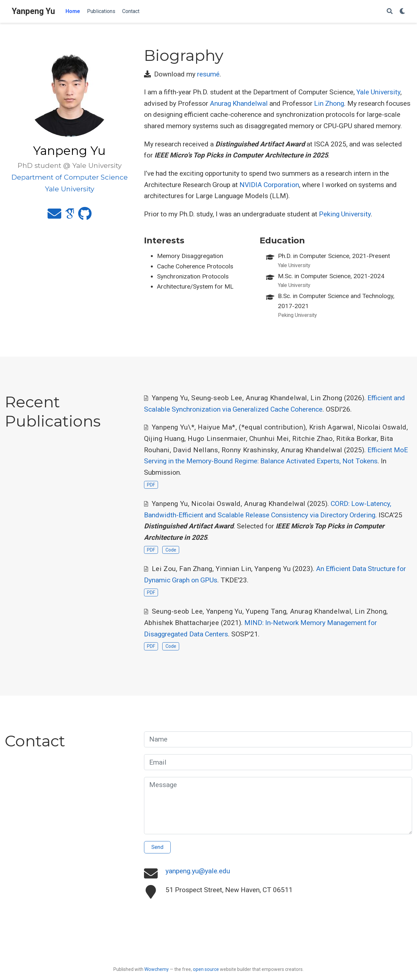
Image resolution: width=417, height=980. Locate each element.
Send (157, 847)
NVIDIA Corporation (269, 185)
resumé (208, 74)
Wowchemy (157, 969)
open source (206, 969)
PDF (151, 485)
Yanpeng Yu (33, 11)
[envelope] (54, 216)
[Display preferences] (402, 12)
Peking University (345, 214)
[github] (85, 216)
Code (171, 550)
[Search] (390, 12)
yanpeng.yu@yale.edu (198, 871)
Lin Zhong (329, 103)
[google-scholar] (70, 216)
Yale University (378, 92)
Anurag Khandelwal (239, 103)
